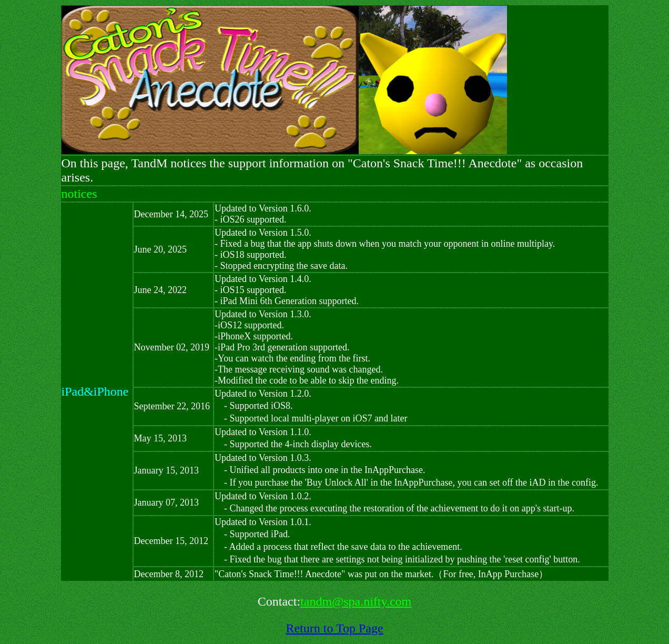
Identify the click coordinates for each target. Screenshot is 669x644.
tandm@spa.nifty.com (356, 601)
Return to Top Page (334, 628)
